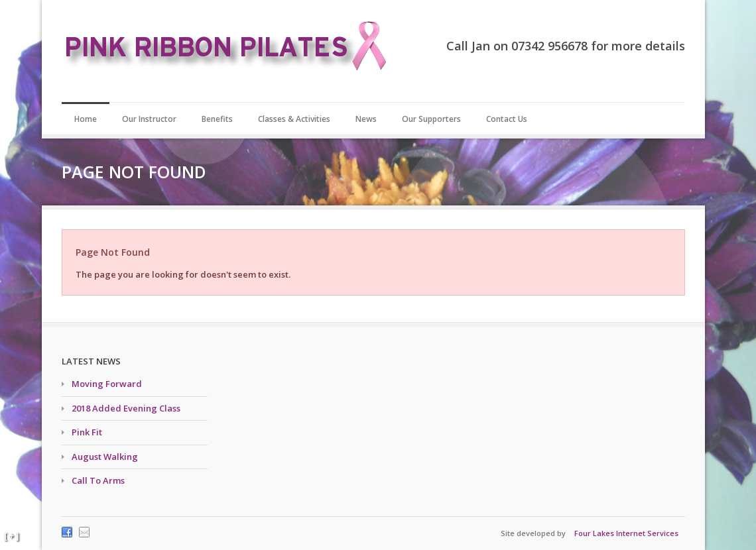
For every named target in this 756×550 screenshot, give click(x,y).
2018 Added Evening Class (126, 408)
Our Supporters (431, 119)
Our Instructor (149, 119)
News (366, 119)
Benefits (217, 119)
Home (86, 119)
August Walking (105, 457)
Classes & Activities (294, 119)
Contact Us (507, 119)
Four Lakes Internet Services (626, 533)
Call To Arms (98, 480)
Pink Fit (87, 432)
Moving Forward (107, 384)
